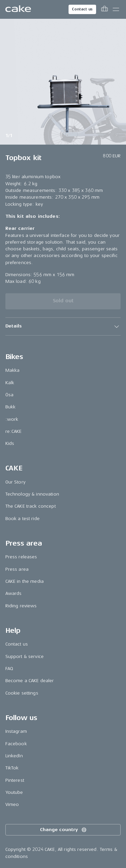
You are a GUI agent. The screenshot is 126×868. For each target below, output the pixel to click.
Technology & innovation (32, 494)
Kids (10, 443)
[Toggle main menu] (116, 9)
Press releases (21, 557)
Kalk (10, 383)
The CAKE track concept (31, 506)
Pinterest (15, 780)
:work (12, 419)
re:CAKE (14, 431)
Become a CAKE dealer (30, 681)
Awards (14, 593)
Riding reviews (21, 606)
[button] (63, 326)
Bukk (11, 407)
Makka (13, 370)
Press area (17, 569)
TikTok (12, 768)
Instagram (16, 731)
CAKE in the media (25, 581)
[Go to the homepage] (18, 9)
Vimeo (12, 804)
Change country (64, 830)
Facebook (16, 744)
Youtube (14, 792)
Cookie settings (22, 693)
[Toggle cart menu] (104, 9)
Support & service (25, 656)
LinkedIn (14, 756)
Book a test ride (23, 519)
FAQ (9, 669)
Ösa (9, 395)
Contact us (82, 9)
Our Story (15, 482)
